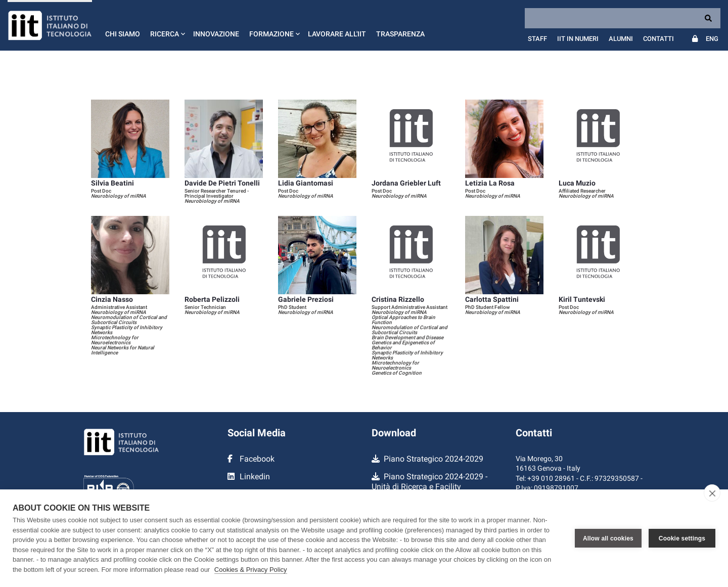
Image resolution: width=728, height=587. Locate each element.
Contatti (658, 39)
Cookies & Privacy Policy (251, 570)
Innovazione (216, 34)
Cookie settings (682, 538)
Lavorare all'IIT (337, 34)
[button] (167, 25)
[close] (712, 493)
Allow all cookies (608, 538)
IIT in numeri (578, 39)
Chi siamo (123, 34)
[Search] (623, 18)
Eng (712, 39)
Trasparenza (400, 34)
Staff (537, 39)
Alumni (621, 39)
